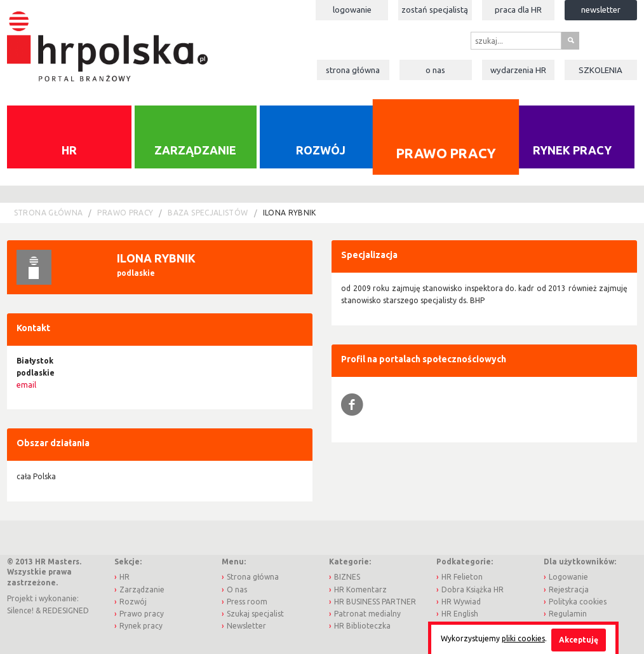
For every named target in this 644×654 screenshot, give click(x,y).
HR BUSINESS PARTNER (375, 602)
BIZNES (347, 577)
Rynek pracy (572, 150)
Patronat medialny (367, 614)
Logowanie (352, 10)
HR (69, 150)
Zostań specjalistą (435, 10)
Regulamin (568, 614)
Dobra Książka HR (473, 589)
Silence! (20, 610)
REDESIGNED (66, 610)
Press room (247, 602)
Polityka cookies (578, 602)
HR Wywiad (461, 602)
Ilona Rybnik (290, 213)
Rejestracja (569, 589)
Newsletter (601, 10)
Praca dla (518, 10)
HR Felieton (462, 577)
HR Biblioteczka (362, 626)
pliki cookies (523, 638)
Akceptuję (579, 640)
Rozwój (321, 150)
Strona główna (353, 70)
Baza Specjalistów (208, 213)
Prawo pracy (446, 153)
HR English (460, 614)
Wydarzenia (518, 70)
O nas (435, 70)
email (26, 385)
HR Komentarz (360, 589)
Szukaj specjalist (255, 614)
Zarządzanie (195, 150)
